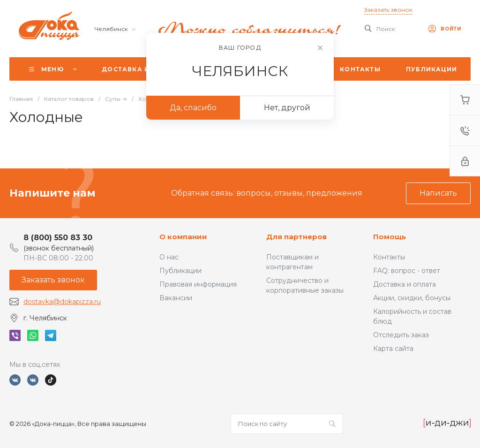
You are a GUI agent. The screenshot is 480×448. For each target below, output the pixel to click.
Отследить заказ (401, 335)
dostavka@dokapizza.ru (62, 302)
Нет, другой (287, 108)
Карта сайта (393, 349)
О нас (169, 257)
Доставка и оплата (405, 284)
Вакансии (176, 298)
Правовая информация (198, 284)
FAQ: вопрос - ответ (407, 271)
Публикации (180, 271)
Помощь (390, 237)
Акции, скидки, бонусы (412, 298)
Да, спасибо (193, 108)
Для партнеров (296, 237)
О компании (183, 237)
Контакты (389, 257)
